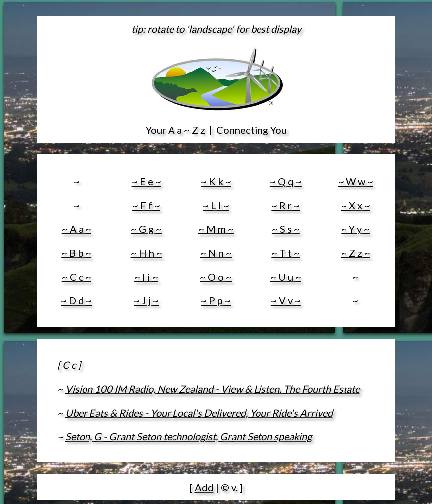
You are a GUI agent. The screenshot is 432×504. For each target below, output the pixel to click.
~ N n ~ (216, 253)
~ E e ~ (146, 181)
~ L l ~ (216, 205)
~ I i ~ (146, 277)
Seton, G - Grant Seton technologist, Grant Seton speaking (188, 436)
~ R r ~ (286, 205)
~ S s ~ (286, 229)
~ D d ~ (76, 300)
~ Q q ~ (286, 181)
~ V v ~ (286, 300)
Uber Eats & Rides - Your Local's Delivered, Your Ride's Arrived (199, 413)
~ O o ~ (216, 277)
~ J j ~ (146, 300)
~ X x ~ (356, 205)
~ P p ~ (216, 300)
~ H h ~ (146, 253)
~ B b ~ (76, 253)
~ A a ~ (77, 229)
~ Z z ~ (356, 253)
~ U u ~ (286, 277)
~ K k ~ (216, 181)
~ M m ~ (216, 229)
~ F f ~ (146, 205)
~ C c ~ (77, 277)
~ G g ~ (146, 229)
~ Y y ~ (355, 229)
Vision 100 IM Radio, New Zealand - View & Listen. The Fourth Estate (213, 389)
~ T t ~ (286, 253)
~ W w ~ (356, 181)
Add (204, 487)
